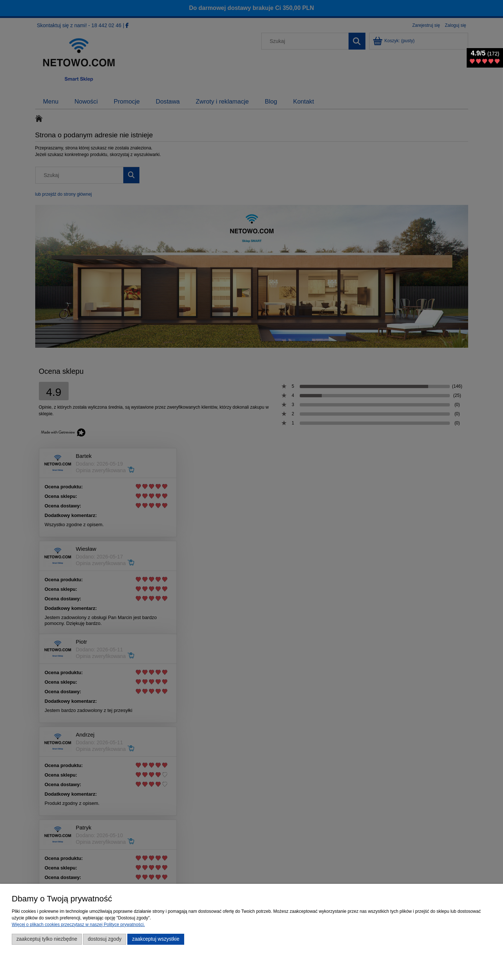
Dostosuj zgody (105, 939)
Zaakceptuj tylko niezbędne (47, 939)
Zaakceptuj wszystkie (156, 939)
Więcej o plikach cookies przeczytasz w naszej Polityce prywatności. (78, 925)
